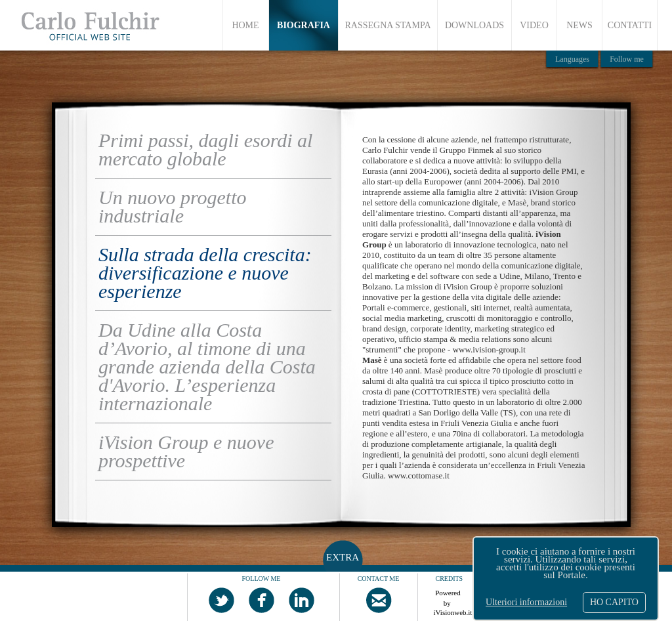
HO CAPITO (614, 602)
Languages (572, 59)
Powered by (448, 596)
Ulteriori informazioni (526, 602)
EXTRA (343, 557)
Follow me (627, 59)
